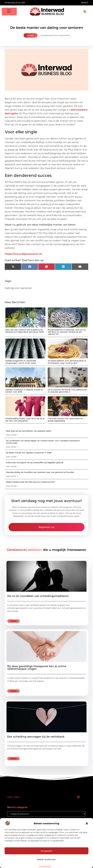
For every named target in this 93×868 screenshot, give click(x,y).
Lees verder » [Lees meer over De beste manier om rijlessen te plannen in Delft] (12, 457)
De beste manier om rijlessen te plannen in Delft (29, 453)
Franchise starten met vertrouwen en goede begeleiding (65, 420)
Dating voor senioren (18, 288)
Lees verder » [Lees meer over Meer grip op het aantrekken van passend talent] (12, 435)
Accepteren (46, 851)
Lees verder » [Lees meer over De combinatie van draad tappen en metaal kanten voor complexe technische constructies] (12, 447)
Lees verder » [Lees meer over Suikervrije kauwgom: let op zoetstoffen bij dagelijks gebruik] (12, 466)
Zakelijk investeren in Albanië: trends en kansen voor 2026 (24, 391)
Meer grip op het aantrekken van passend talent (29, 431)
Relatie (31, 35)
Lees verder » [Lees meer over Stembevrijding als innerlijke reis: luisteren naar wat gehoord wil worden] (12, 476)
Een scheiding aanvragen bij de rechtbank (36, 737)
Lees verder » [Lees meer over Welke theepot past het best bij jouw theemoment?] (12, 486)
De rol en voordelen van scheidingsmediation (38, 596)
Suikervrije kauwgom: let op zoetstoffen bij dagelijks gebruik (35, 462)
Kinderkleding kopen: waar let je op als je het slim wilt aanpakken (25, 420)
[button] (87, 823)
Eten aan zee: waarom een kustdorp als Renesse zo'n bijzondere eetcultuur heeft (25, 331)
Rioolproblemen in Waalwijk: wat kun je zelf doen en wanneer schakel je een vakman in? (67, 332)
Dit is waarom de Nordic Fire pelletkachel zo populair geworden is (67, 391)
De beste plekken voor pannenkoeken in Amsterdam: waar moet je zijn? (67, 362)
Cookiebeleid (45, 866)
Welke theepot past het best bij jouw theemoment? (30, 482)
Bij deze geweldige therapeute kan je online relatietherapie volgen (37, 668)
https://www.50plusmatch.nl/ (23, 254)
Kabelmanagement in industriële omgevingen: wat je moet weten (21, 362)
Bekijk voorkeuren (46, 859)
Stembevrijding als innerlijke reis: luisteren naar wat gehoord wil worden (40, 472)
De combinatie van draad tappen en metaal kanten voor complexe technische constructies (43, 442)
